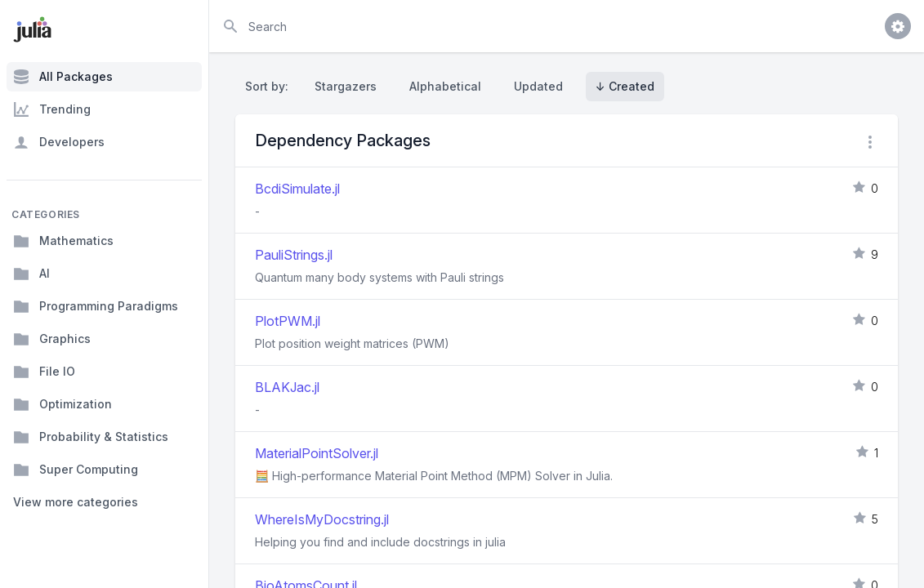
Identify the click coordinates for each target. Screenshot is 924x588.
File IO (44, 372)
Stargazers (346, 86)
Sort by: (270, 86)
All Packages (63, 77)
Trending (52, 109)
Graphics (52, 339)
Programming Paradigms (96, 306)
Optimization (62, 404)
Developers (59, 142)
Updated (538, 86)
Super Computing (76, 470)
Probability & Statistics (91, 437)
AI (31, 274)
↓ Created (625, 86)
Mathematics (63, 241)
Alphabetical (445, 86)
